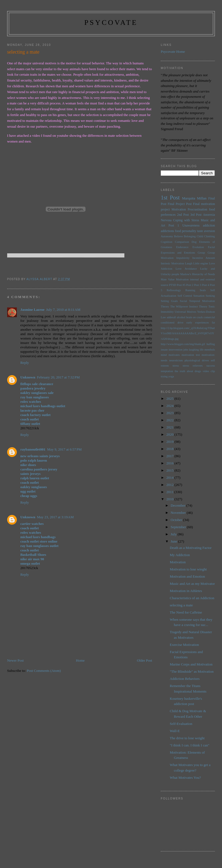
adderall (171, 317)
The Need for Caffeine (186, 612)
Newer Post (15, 660)
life (202, 350)
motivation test (191, 355)
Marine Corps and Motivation (191, 664)
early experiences (198, 323)
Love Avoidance (186, 269)
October (177, 520)
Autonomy (167, 236)
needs (164, 360)
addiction (209, 226)
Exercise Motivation (184, 645)
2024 (170, 406)
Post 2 (190, 285)
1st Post (170, 197)
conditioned (168, 323)
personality (189, 231)
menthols (210, 350)
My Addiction (180, 555)
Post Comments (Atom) (44, 671)
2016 (170, 463)
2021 (170, 427)
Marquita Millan (194, 198)
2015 (170, 470)
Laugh (189, 263)
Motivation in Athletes (186, 591)
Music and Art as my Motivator (192, 584)
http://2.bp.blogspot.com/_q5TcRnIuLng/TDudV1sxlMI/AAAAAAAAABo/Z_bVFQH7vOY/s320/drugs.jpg (188, 333)
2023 (170, 413)
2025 (170, 399)
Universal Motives (185, 312)
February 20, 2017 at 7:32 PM (58, 377)
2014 (170, 478)
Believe (178, 236)
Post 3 (198, 285)
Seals (203, 290)
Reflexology (174, 290)
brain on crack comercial (200, 317)
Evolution (198, 247)
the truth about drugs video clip (195, 371)
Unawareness (191, 226)
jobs (186, 350)
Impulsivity (183, 258)
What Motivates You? (185, 778)
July (174, 534)
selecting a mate (181, 605)
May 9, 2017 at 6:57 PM (65, 449)
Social (183, 301)
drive (180, 323)
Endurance (182, 247)
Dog (194, 242)
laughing (194, 350)
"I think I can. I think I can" (190, 745)
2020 (170, 434)
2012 (170, 485)
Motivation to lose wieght (188, 569)
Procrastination (198, 210)
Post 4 (206, 285)
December (179, 505)
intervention (175, 350)
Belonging (190, 236)
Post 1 (174, 226)
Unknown (28, 377)
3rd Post (196, 215)
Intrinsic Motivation (172, 263)
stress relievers (192, 366)
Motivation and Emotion (188, 576)
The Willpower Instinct (184, 307)
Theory (203, 307)
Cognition (167, 242)
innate (164, 350)
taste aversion (206, 231)
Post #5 (181, 285)
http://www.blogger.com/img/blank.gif (183, 344)
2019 (170, 442)
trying (164, 376)
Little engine (201, 263)
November (179, 513)
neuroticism (176, 360)
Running (190, 290)
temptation (167, 371)
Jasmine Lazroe (33, 310)
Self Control (185, 296)
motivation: (208, 355)
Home (80, 660)
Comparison (182, 242)
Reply (25, 363)
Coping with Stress (186, 220)
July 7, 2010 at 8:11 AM (63, 310)
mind (164, 355)
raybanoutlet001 (33, 449)
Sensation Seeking (204, 296)
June (174, 541)
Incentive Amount (204, 258)
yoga (171, 376)
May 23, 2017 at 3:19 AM (55, 517)
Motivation (179, 210)
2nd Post (183, 215)
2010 (170, 499)
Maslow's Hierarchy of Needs (197, 274)
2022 (170, 420)
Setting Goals (169, 301)
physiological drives (197, 360)
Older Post (144, 660)
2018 (170, 449)
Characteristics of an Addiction (192, 598)
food (178, 231)
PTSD (172, 285)
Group (201, 253)
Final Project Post (180, 204)
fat (213, 323)
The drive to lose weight (187, 738)
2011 (170, 492)
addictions (167, 231)
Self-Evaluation (181, 724)
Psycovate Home (173, 52)
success (211, 366)
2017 (170, 456)
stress (176, 366)
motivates (174, 355)
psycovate (111, 23)
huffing (211, 344)
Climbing (209, 236)
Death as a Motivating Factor (191, 548)
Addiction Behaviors (185, 679)
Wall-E (175, 731)
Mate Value (168, 279)
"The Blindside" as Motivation (192, 671)
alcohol (181, 317)
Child (200, 236)
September (179, 527)
